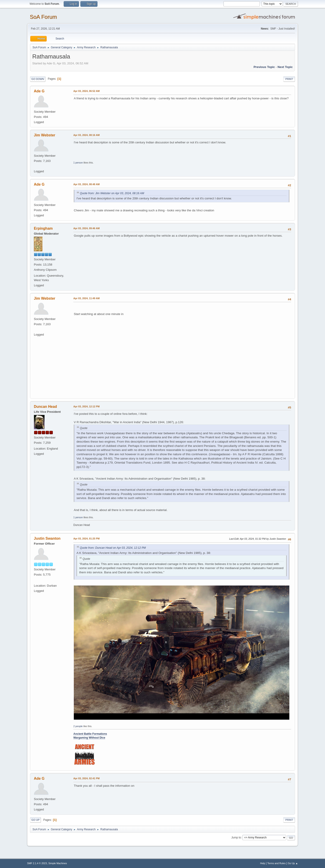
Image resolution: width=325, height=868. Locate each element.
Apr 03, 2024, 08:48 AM (86, 184)
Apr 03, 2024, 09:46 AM (86, 228)
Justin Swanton (47, 538)
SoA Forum (43, 17)
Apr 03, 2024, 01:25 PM (86, 539)
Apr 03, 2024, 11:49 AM (86, 298)
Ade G (39, 91)
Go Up (35, 820)
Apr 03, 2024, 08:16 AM (86, 135)
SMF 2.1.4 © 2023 (37, 863)
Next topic (285, 67)
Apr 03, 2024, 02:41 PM (86, 778)
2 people (78, 726)
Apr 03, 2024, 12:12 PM (86, 406)
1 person (78, 163)
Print (289, 79)
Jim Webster (45, 135)
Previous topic (264, 67)
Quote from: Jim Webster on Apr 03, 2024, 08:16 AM (112, 193)
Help (263, 863)
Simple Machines (58, 863)
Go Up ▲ (293, 863)
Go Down (38, 79)
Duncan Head (45, 407)
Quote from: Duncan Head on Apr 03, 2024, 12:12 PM (113, 548)
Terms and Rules (277, 863)
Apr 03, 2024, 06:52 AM (86, 91)
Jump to (236, 838)
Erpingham (43, 228)
